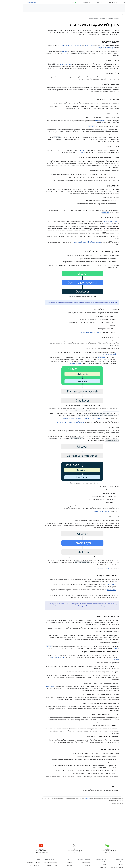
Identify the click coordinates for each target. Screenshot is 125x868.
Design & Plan (80, 18)
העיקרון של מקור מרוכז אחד (88, 221)
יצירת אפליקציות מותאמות (53, 422)
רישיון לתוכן (64, 799)
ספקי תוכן (49, 46)
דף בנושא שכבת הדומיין (79, 568)
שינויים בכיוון (58, 150)
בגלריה (41, 689)
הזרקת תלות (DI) (87, 585)
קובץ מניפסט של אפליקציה (83, 48)
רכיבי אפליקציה (66, 46)
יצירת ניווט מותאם (39, 422)
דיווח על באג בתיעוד (11, 865)
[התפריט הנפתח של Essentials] (98, 2)
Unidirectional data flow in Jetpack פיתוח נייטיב (63, 242)
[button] (115, 14)
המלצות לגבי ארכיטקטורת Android (68, 332)
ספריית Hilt (59, 604)
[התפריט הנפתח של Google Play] (57, 2)
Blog (50, 2)
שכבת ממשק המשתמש (74, 419)
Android (97, 864)
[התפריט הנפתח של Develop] (72, 2)
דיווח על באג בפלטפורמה (10, 863)
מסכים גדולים (63, 863)
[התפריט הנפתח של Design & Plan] (83, 2)
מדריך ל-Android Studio (27, 863)
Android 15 (47, 863)
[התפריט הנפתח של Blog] (46, 2)
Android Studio (8, 2)
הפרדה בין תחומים (77, 121)
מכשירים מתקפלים (42, 64)
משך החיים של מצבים (53, 364)
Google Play (63, 2)
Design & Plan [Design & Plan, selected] (90, 2)
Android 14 (47, 865)
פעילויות (41, 51)
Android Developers (91, 18)
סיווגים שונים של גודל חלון (88, 411)
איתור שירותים (88, 590)
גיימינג (81, 864)
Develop (76, 2)
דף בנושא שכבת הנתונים (79, 512)
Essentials (104, 2)
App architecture (116, 9)
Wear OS (64, 865)
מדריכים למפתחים (28, 865)
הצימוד (35, 648)
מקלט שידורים (41, 46)
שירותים (56, 46)
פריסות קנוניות (57, 152)
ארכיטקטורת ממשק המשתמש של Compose (52, 419)
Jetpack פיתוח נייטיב (86, 354)
